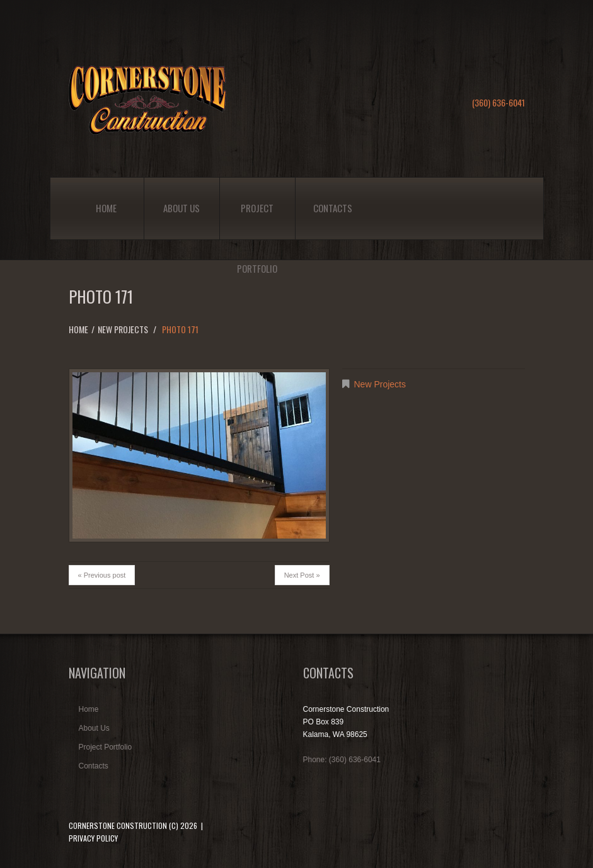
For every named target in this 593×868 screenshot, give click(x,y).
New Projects (123, 329)
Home (106, 208)
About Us (181, 208)
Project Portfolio (257, 220)
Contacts (333, 208)
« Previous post (102, 575)
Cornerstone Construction (118, 825)
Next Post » (302, 575)
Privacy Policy (93, 838)
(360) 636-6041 (498, 102)
